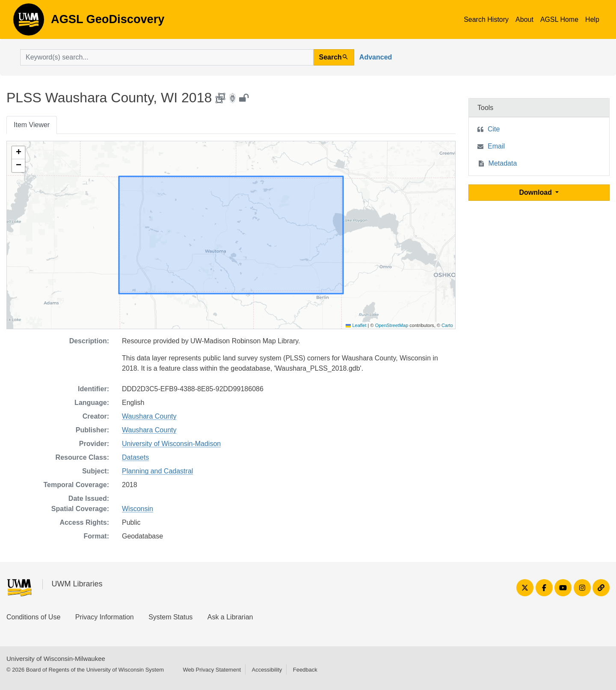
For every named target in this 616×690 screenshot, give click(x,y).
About (524, 19)
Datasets (135, 457)
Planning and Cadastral (157, 471)
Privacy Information (105, 617)
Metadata (503, 163)
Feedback (305, 670)
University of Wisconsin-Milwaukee (56, 659)
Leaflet (356, 325)
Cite (494, 129)
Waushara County (149, 416)
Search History (486, 19)
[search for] (167, 57)
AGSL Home (559, 19)
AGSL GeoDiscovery (29, 22)
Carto (447, 325)
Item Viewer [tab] (32, 125)
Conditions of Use (33, 617)
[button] (18, 153)
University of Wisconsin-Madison (171, 444)
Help (592, 19)
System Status (170, 617)
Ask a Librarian (230, 617)
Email (496, 146)
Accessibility (267, 670)
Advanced (376, 57)
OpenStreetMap (392, 325)
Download (537, 192)
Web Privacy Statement (212, 670)
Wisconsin (138, 509)
